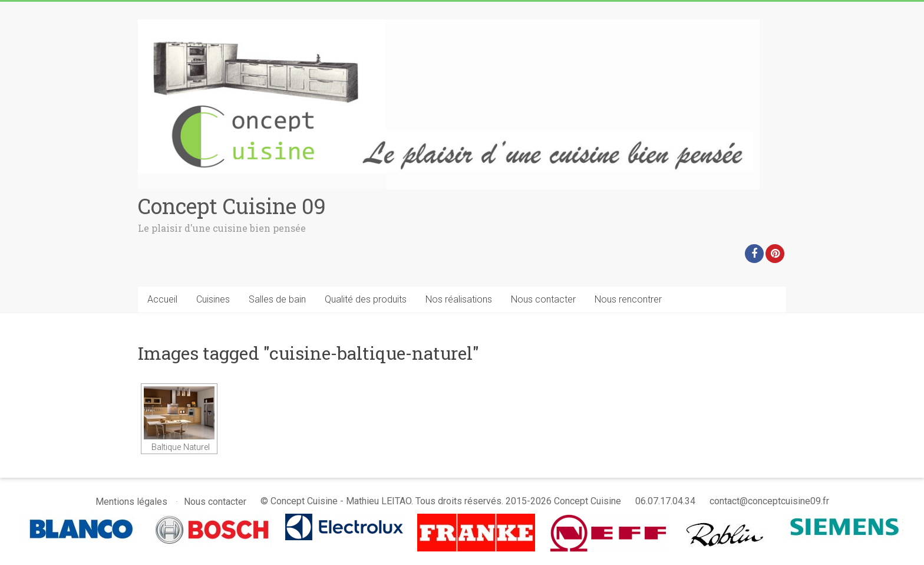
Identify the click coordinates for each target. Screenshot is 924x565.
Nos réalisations (459, 299)
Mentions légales (131, 502)
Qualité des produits (366, 299)
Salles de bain (277, 299)
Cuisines (213, 299)
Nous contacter (543, 299)
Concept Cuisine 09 (232, 206)
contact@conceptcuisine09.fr (769, 501)
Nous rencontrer (628, 299)
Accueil (162, 299)
